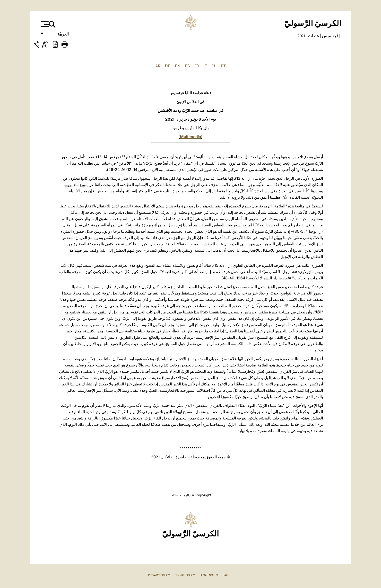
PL (214, 66)
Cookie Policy (185, 575)
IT (205, 66)
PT (223, 66)
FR (197, 66)
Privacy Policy (159, 575)
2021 (302, 36)
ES (187, 66)
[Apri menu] (44, 24)
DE (168, 66)
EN (178, 66)
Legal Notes (209, 575)
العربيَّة (58, 36)
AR (158, 66)
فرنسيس (330, 36)
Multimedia (190, 137)
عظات (313, 36)
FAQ (225, 575)
